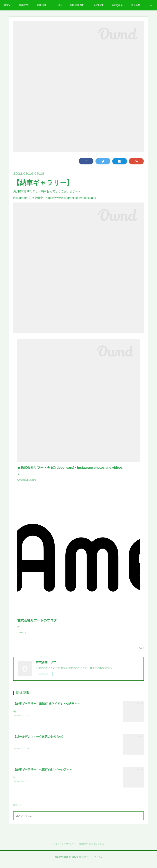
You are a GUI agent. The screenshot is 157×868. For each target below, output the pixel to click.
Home (7, 5)
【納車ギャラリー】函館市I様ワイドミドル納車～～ (47, 708)
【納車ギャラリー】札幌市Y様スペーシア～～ (43, 774)
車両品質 (24, 5)
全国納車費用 (77, 5)
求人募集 (136, 5)
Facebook (98, 5)
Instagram (117, 5)
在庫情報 (42, 5)
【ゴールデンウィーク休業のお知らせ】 (39, 741)
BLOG (58, 5)
